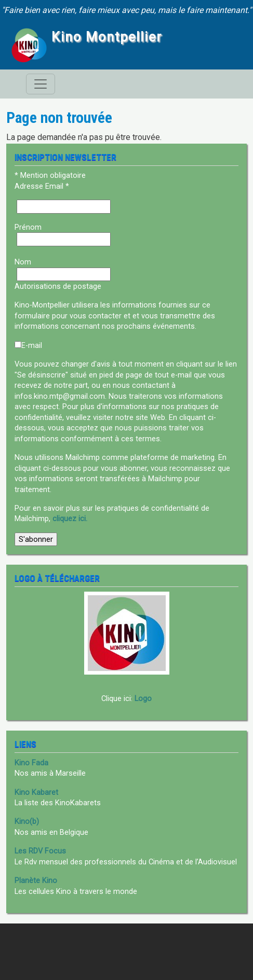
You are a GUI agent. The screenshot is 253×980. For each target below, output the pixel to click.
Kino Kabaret (36, 792)
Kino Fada (31, 763)
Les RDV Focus (40, 851)
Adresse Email (42, 186)
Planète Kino (36, 880)
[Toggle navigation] (41, 84)
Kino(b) (27, 821)
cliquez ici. (70, 519)
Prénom (28, 227)
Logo (143, 698)
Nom (23, 262)
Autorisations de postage (58, 286)
